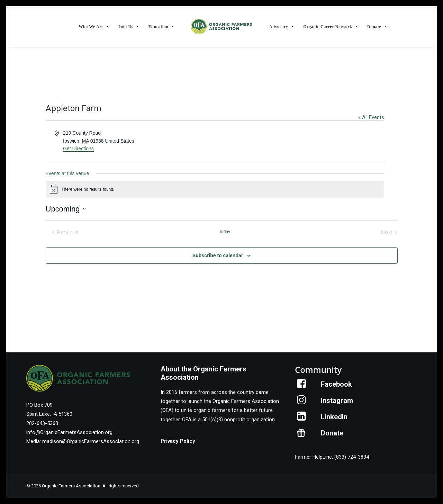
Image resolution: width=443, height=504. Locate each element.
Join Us (128, 27)
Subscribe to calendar (218, 255)
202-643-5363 (42, 423)
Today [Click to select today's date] (225, 232)
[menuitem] (94, 26)
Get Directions (78, 148)
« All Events (371, 117)
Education (161, 27)
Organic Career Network (330, 27)
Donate (377, 27)
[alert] (215, 189)
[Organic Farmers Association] (221, 26)
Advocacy (281, 27)
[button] (302, 386)
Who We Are (94, 27)
